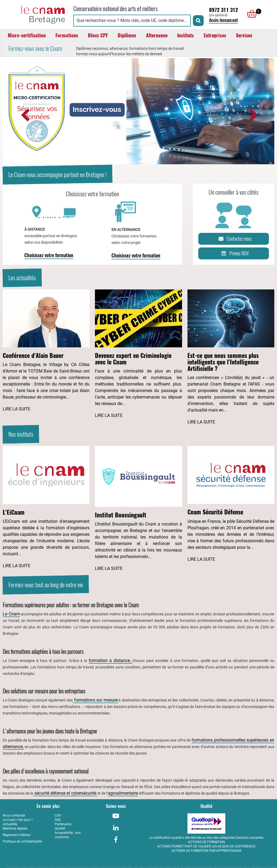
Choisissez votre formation (49, 255)
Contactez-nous (234, 239)
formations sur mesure (95, 700)
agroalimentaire (123, 793)
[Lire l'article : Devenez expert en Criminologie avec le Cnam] (138, 354)
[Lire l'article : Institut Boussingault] (138, 509)
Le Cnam (11, 614)
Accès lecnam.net (223, 20)
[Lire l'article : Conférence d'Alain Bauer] (46, 351)
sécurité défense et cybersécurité (65, 793)
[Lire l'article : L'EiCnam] (46, 507)
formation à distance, (111, 660)
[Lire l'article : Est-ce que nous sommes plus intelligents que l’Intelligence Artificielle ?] (231, 357)
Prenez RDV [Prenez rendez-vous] (234, 253)
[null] (250, 14)
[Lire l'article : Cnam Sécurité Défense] (231, 504)
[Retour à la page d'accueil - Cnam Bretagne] (35, 14)
